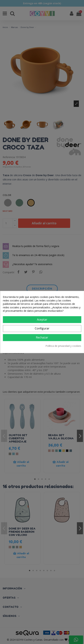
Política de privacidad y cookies (63, 346)
